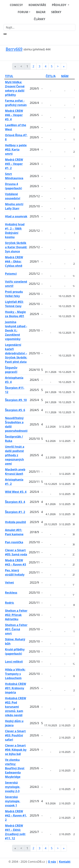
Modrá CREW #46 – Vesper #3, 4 (14, 115)
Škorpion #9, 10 (16, 400)
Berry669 (14, 49)
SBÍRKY (56, 12)
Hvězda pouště (16, 522)
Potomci (11, 274)
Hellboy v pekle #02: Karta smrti (16, 149)
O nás (52, 862)
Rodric (10, 603)
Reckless (11, 593)
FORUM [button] (23, 12)
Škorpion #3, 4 (15, 502)
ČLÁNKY (40, 19)
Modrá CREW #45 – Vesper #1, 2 (14, 164)
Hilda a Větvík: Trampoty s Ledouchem (15, 674)
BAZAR (41, 12)
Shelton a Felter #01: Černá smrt (16, 629)
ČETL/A (51, 76)
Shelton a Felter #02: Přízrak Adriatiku (16, 615)
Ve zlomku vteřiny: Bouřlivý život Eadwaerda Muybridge (15, 768)
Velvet (9, 582)
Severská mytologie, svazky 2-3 (13, 787)
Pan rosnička (14, 542)
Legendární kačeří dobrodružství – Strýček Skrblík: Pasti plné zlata (16, 353)
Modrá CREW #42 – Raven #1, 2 (16, 815)
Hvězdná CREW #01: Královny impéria (16, 688)
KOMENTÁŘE (37, 5)
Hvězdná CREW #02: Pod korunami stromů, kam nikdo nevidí (16, 707)
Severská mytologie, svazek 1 (13, 801)
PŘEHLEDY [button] (59, 5)
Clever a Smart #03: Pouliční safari (15, 735)
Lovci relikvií (14, 662)
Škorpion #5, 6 (15, 410)
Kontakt (65, 862)
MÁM (65, 76)
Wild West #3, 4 (16, 492)
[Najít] (39, 27)
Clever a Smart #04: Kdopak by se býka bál (16, 750)
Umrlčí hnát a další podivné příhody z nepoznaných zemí (15, 455)
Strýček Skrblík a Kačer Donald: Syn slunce (16, 247)
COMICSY (16, 5)
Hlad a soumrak (16, 216)
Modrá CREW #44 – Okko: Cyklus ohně (14, 261)
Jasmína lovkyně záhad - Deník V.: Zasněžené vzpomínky (16, 330)
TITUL (9, 76)
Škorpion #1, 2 (15, 512)
